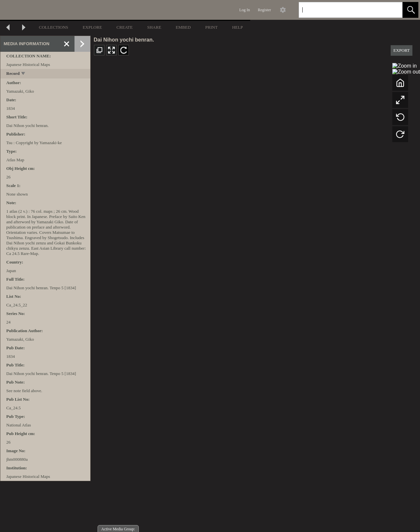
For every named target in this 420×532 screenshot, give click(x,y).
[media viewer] (255, 297)
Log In (245, 10)
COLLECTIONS (54, 27)
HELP (238, 27)
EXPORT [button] (402, 50)
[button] (410, 10)
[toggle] (24, 74)
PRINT (212, 27)
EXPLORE (92, 27)
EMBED (183, 27)
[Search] (343, 10)
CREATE (124, 27)
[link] (392, 10)
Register (264, 10)
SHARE (154, 27)
